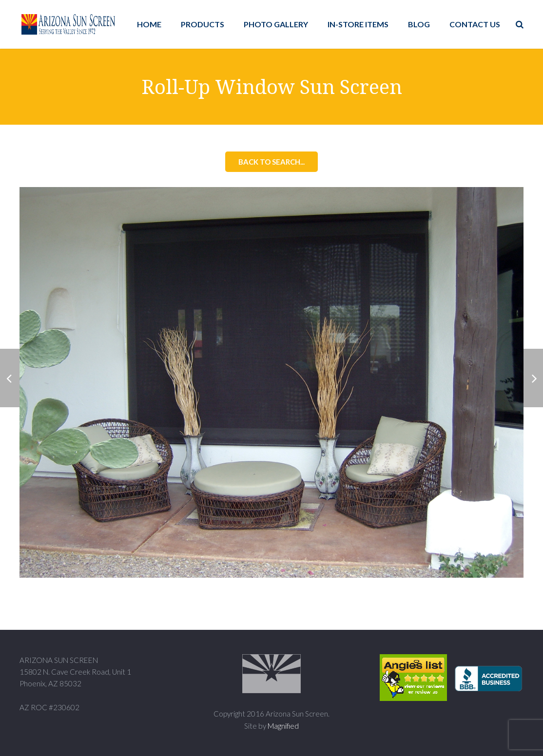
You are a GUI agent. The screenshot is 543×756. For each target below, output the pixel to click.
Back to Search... (271, 162)
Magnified (283, 726)
